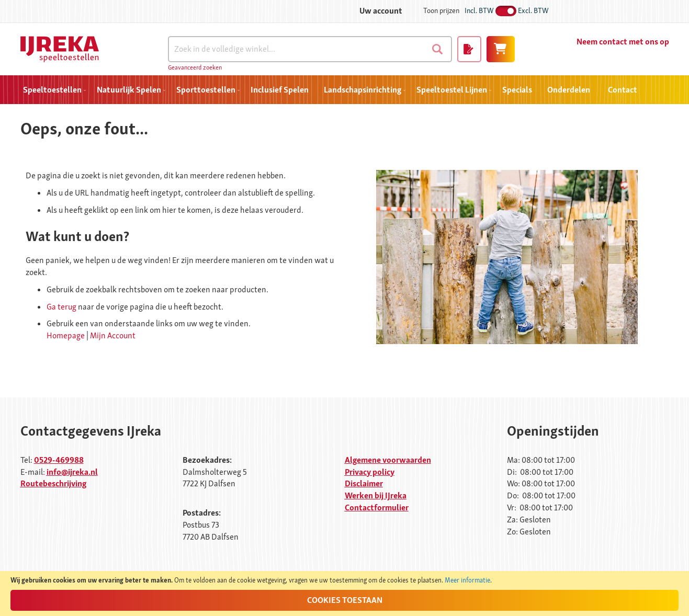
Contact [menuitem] (623, 90)
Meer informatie (467, 580)
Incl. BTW (479, 10)
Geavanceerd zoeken (195, 67)
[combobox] (310, 49)
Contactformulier (377, 507)
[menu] (345, 90)
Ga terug (61, 307)
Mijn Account (113, 335)
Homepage (66, 335)
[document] (344, 594)
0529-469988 (59, 460)
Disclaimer (364, 483)
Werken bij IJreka (376, 495)
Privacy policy (370, 472)
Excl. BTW (533, 10)
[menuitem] (52, 90)
